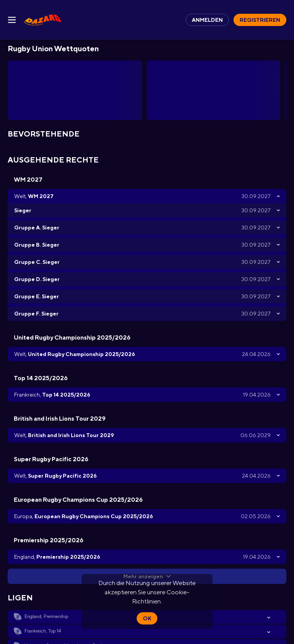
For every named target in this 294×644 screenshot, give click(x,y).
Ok (147, 618)
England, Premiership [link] (46, 616)
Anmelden (207, 20)
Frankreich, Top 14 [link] (43, 631)
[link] (42, 20)
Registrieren (260, 20)
